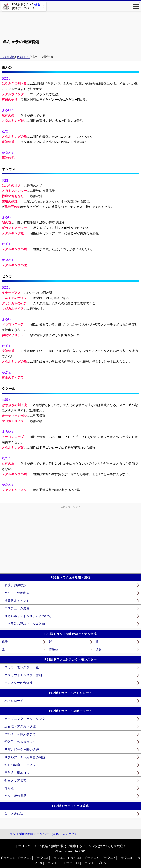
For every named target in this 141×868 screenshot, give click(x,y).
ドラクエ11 (71, 863)
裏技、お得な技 (15, 585)
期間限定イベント (17, 601)
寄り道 (9, 788)
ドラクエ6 (91, 858)
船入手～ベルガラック (20, 742)
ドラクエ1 (7, 858)
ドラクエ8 (125, 858)
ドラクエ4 (58, 858)
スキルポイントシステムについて (28, 616)
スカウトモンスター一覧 (22, 667)
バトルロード (14, 701)
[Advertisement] (70, 23)
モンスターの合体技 (19, 683)
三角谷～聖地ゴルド (19, 773)
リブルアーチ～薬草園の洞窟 (25, 757)
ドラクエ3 (41, 858)
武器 (5, 642)
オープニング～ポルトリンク (25, 719)
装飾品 (53, 649)
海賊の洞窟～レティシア (22, 765)
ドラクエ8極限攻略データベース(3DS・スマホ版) (41, 834)
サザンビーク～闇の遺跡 (22, 749)
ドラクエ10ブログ (94, 863)
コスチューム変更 (17, 608)
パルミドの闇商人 (17, 593)
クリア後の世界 (15, 796)
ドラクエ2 (24, 858)
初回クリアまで (15, 780)
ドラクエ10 (53, 863)
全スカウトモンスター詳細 (23, 675)
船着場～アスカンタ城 (20, 726)
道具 (99, 649)
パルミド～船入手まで (20, 734)
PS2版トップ (24, 57)
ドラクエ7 (108, 858)
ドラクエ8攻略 (7, 57)
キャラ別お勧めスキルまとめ (25, 624)
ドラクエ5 (75, 858)
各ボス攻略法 (14, 814)
